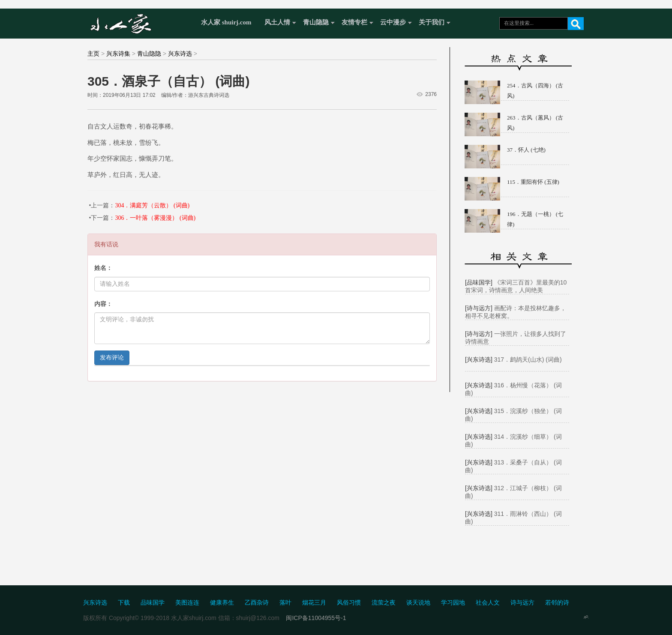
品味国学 (153, 603)
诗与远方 (522, 603)
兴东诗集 (118, 54)
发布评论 (112, 358)
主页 (93, 54)
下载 (124, 603)
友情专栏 (354, 22)
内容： (103, 304)
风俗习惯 (349, 603)
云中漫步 (393, 22)
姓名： (103, 268)
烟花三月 (314, 603)
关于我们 (432, 22)
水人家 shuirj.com (226, 22)
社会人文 (488, 603)
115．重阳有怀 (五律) (533, 182)
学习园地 (453, 603)
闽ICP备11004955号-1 (316, 618)
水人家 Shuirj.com (140, 22)
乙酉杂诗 (257, 603)
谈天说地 (418, 603)
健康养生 (222, 603)
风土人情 (277, 22)
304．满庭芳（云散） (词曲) (152, 205)
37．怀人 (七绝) (526, 150)
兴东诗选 (180, 54)
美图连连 (187, 603)
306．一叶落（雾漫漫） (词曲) (155, 218)
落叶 (285, 603)
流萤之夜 (384, 603)
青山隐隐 (316, 22)
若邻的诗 (557, 603)
